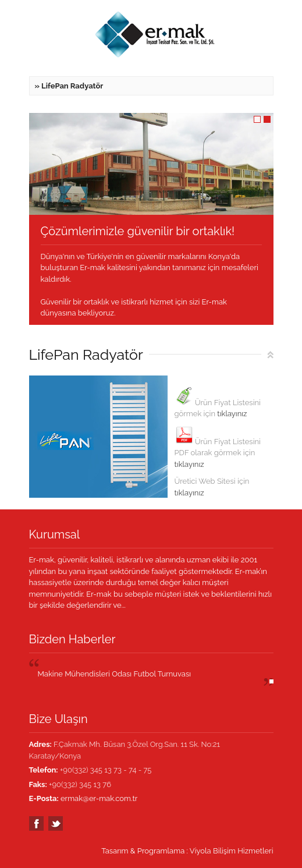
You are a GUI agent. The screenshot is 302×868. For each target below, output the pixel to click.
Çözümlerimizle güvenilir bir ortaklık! (138, 231)
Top (270, 355)
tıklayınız (232, 414)
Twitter (56, 823)
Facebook (36, 823)
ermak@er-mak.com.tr (99, 798)
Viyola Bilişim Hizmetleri (232, 851)
